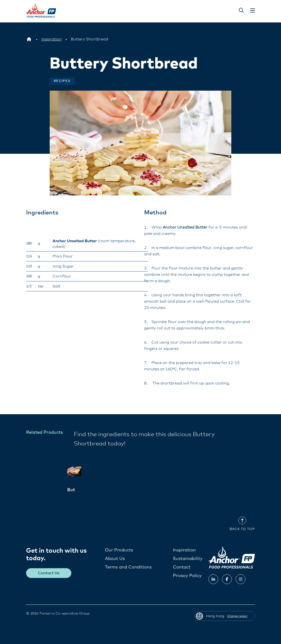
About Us (115, 558)
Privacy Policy (187, 576)
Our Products (119, 550)
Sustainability (188, 558)
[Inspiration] (52, 39)
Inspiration (184, 550)
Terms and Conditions (128, 567)
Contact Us (49, 573)
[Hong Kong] (29, 39)
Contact (182, 567)
